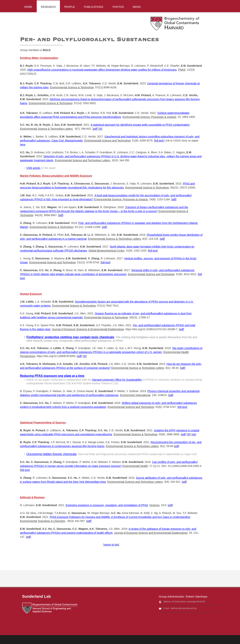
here (23, 145)
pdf (95, 129)
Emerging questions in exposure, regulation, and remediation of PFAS (107, 505)
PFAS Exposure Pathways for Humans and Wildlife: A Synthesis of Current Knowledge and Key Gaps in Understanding (120, 517)
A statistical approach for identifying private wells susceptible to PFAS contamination (140, 125)
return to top (111, 545)
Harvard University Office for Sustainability (117, 380)
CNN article (34, 168)
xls (194, 434)
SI (100, 129)
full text (159, 141)
